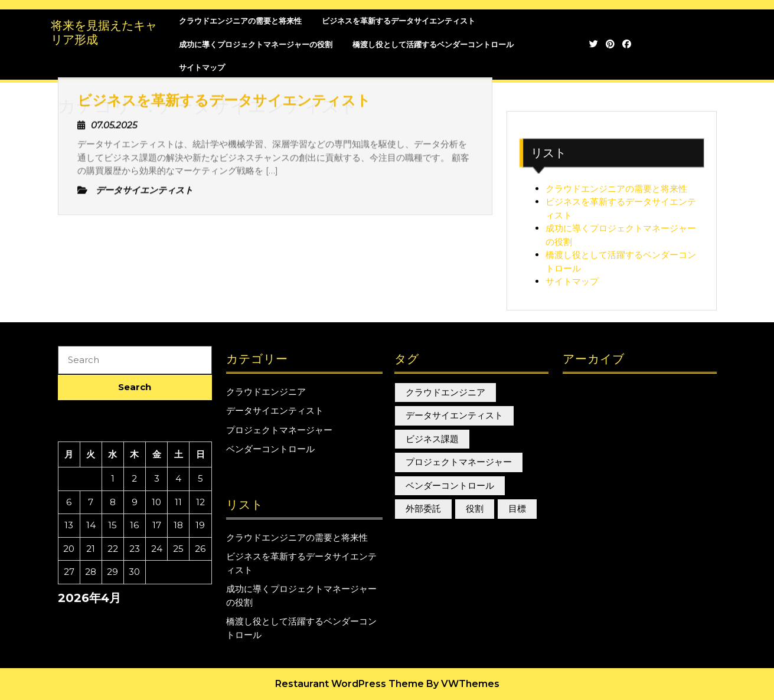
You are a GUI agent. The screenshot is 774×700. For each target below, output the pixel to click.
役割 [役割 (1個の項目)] (475, 508)
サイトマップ (572, 281)
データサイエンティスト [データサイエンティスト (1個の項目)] (454, 415)
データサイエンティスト (275, 410)
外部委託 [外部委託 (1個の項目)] (423, 508)
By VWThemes (463, 684)
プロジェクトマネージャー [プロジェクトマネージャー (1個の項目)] (459, 462)
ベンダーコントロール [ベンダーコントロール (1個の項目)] (450, 485)
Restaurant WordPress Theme (350, 684)
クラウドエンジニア (266, 392)
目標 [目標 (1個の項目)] (517, 508)
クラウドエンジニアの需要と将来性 (616, 189)
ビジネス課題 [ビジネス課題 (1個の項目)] (432, 439)
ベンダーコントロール (270, 449)
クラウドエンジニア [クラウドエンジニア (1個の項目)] (445, 392)
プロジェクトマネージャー (279, 430)
